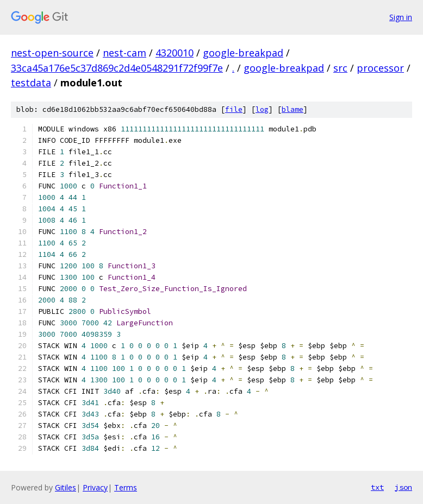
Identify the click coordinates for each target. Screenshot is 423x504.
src (340, 68)
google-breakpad (243, 53)
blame (293, 109)
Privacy (95, 487)
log (262, 109)
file (234, 109)
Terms (126, 487)
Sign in (401, 17)
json (403, 487)
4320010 (175, 53)
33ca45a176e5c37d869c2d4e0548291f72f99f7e (117, 68)
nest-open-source (52, 53)
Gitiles (66, 487)
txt (377, 487)
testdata (31, 83)
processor (380, 68)
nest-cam (125, 53)
